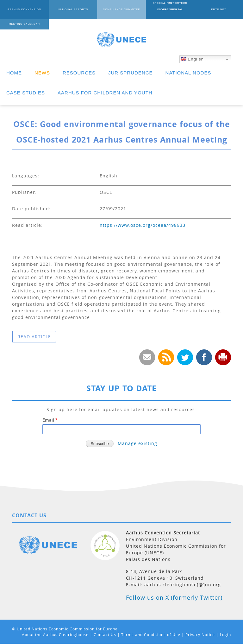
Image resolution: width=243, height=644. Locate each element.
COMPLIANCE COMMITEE (121, 9)
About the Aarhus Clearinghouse (55, 634)
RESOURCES (79, 73)
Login (225, 634)
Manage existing (137, 443)
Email (48, 420)
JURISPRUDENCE (131, 73)
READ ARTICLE (34, 337)
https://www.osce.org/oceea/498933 (143, 225)
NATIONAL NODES (188, 73)
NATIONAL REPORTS (73, 9)
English (193, 59)
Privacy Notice (200, 634)
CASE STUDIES (26, 93)
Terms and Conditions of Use (151, 634)
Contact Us (105, 634)
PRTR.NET (219, 9)
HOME (14, 73)
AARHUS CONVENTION (24, 9)
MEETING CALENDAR (24, 24)
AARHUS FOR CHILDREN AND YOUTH (105, 93)
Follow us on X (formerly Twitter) (174, 597)
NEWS (42, 73)
